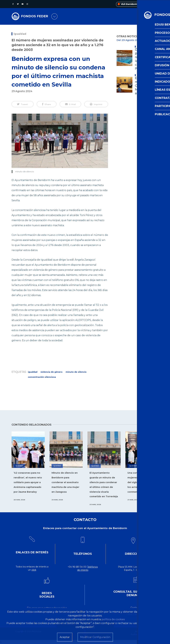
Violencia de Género (51, 372)
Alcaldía (141, 75)
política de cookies (113, 619)
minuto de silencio (76, 372)
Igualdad (20, 34)
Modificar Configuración (95, 637)
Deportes (141, 47)
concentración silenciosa (42, 377)
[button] (23, 104)
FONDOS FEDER (36, 16)
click (34, 570)
